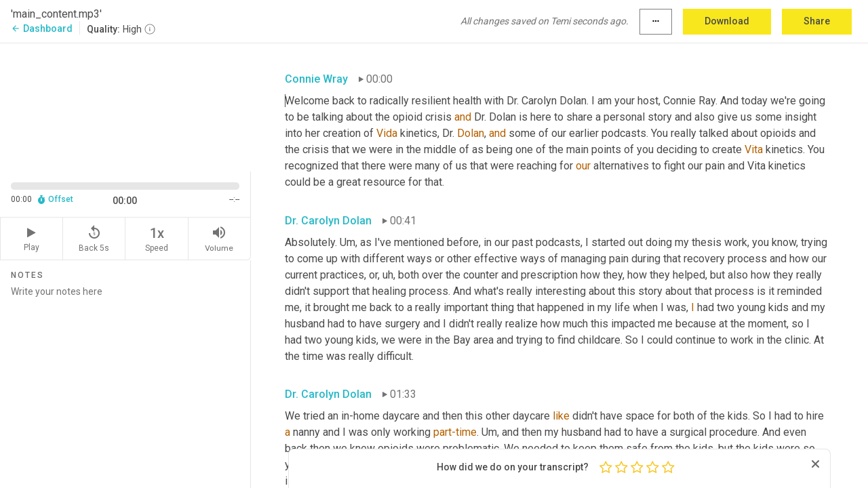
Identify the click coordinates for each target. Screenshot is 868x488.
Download (727, 21)
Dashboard (42, 28)
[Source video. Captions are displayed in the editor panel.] (125, 106)
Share (817, 21)
